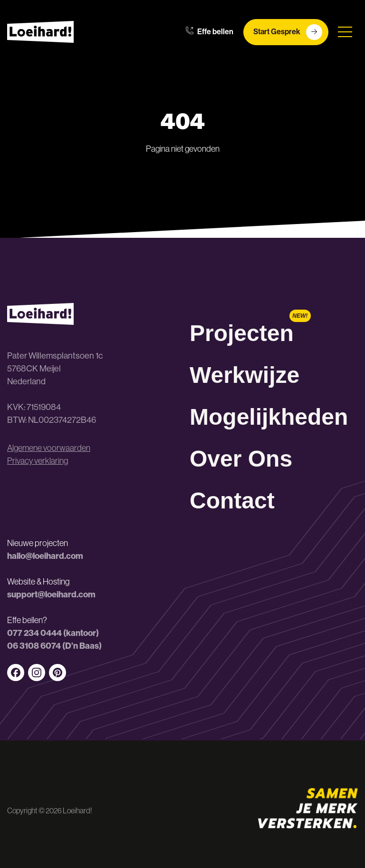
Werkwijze (245, 375)
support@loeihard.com (51, 595)
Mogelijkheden (269, 417)
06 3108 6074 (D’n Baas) (54, 646)
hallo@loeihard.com (45, 556)
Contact (232, 501)
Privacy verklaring (38, 461)
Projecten (242, 333)
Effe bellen (210, 32)
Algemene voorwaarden (49, 448)
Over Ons (241, 459)
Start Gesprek (288, 32)
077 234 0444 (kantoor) (53, 633)
